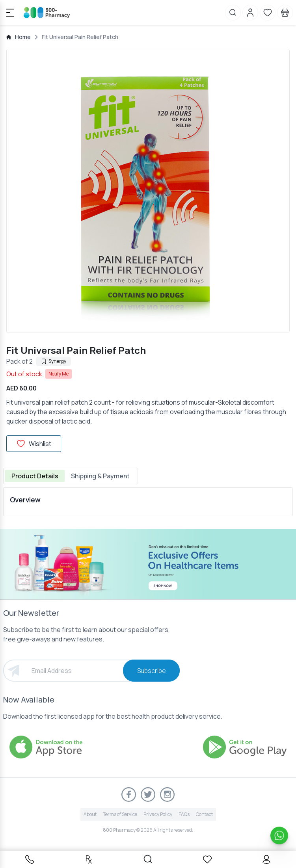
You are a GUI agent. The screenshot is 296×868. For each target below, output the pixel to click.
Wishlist (34, 444)
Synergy (53, 361)
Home (23, 37)
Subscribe (152, 671)
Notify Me (59, 374)
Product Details (35, 476)
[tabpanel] (148, 502)
